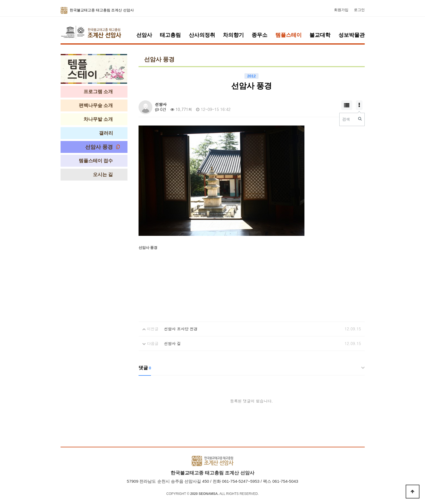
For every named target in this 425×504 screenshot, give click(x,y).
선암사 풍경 (99, 147)
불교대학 (320, 35)
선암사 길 (172, 343)
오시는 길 (103, 175)
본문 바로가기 (0, 0)
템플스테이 (289, 35)
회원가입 (341, 10)
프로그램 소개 (98, 92)
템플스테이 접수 (96, 161)
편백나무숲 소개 (96, 105)
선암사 (144, 35)
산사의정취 (202, 35)
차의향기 (233, 35)
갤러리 (106, 133)
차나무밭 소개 (98, 119)
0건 (161, 109)
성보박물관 (352, 35)
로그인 (359, 10)
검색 (346, 119)
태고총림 (170, 35)
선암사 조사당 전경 (181, 329)
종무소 (260, 35)
